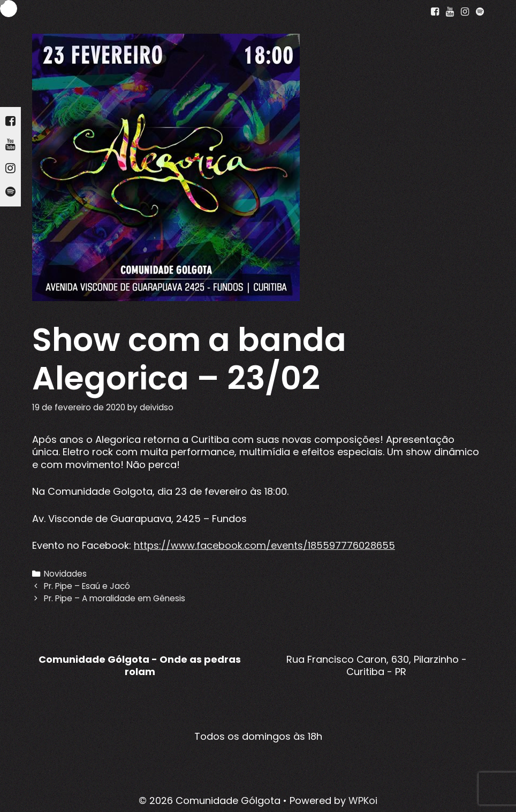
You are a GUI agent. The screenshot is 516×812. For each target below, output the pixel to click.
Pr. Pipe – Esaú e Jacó (87, 586)
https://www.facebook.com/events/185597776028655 (264, 545)
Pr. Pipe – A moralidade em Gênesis (115, 598)
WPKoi (363, 800)
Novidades (65, 574)
